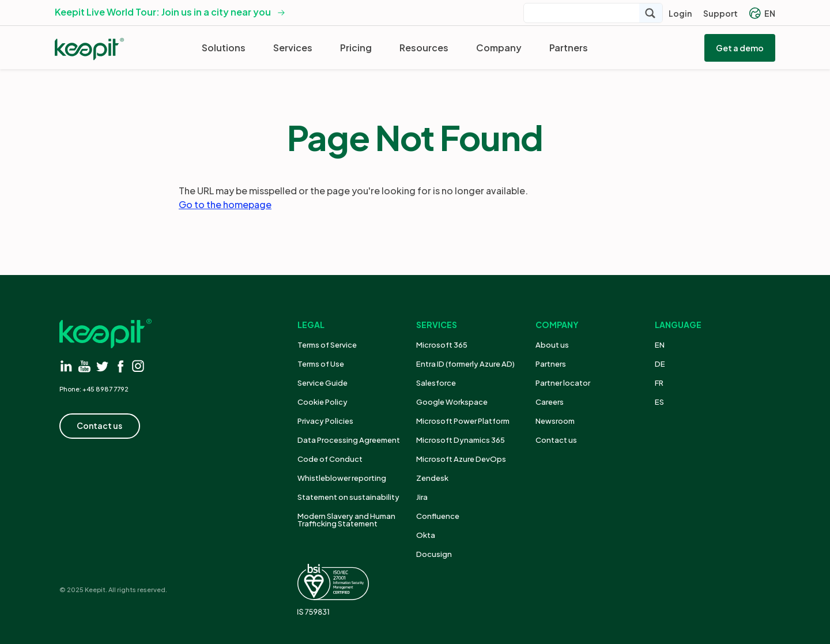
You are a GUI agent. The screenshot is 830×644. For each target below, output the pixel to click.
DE (660, 364)
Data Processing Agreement (349, 440)
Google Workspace (452, 402)
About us (552, 345)
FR (659, 383)
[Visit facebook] (120, 366)
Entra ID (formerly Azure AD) (466, 364)
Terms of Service (327, 345)
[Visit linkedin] (67, 366)
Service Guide (322, 383)
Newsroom (555, 421)
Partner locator (563, 383)
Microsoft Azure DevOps (461, 459)
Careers (550, 402)
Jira (422, 497)
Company (499, 48)
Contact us (556, 440)
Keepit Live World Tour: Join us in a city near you (163, 12)
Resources (424, 48)
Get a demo (740, 48)
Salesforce (436, 383)
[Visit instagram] (138, 366)
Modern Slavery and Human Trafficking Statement (346, 520)
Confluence (438, 516)
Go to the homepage (225, 204)
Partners (569, 48)
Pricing (356, 48)
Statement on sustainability (348, 497)
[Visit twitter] (102, 366)
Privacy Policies (325, 421)
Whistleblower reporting (342, 478)
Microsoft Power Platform (463, 421)
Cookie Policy (322, 402)
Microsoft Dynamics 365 (461, 440)
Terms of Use (321, 364)
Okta (426, 535)
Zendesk (432, 478)
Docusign (434, 554)
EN (762, 13)
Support (720, 13)
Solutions (224, 48)
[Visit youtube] (84, 366)
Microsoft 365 (442, 345)
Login (680, 13)
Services (293, 48)
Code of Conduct (330, 459)
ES (659, 402)
